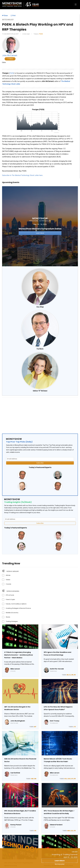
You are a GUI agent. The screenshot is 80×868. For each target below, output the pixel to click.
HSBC (32, 779)
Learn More (60, 861)
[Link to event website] (40, 226)
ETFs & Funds (10, 595)
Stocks (8, 617)
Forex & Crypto (10, 599)
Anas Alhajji (40, 307)
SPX (75, 675)
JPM (72, 675)
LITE (75, 727)
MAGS (69, 831)
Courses (8, 584)
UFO (72, 779)
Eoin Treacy (55, 721)
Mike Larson (15, 669)
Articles (8, 575)
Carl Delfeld (15, 773)
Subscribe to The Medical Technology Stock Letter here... (23, 175)
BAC (68, 675)
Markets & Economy (12, 613)
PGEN (41, 34)
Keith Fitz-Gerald (57, 669)
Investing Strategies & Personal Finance (18, 608)
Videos (8, 580)
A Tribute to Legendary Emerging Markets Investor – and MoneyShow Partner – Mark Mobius (19, 655)
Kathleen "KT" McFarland (40, 391)
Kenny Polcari (16, 825)
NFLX (66, 779)
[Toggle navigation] (76, 5)
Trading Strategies (12, 621)
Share (5, 16)
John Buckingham (18, 721)
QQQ (72, 831)
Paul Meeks (40, 349)
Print (13, 16)
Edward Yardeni (56, 825)
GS (70, 675)
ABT (35, 727)
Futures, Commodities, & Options (16, 604)
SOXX (69, 779)
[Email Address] (40, 459)
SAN (35, 779)
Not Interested (60, 864)
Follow (10, 59)
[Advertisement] (40, 414)
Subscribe (40, 463)
